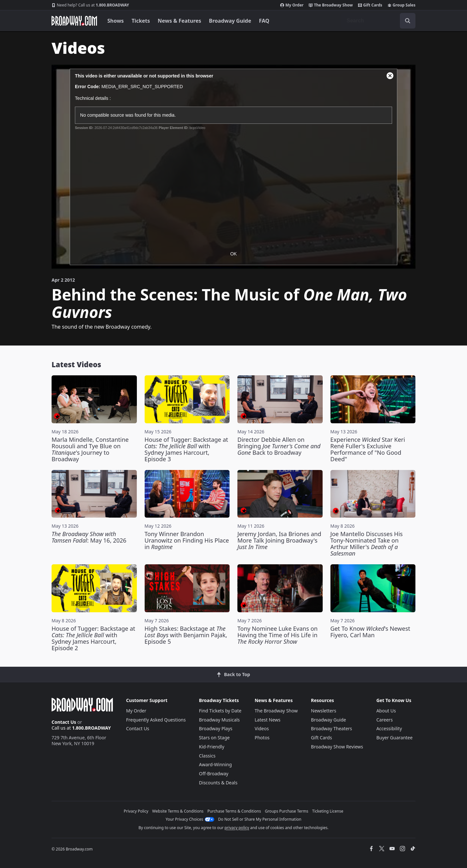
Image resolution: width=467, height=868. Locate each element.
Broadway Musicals (220, 720)
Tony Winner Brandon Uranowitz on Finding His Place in (187, 540)
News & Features (179, 21)
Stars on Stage (215, 738)
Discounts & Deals (218, 783)
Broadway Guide (230, 21)
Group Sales (401, 5)
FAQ (264, 21)
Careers (384, 720)
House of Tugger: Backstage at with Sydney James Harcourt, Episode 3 (186, 449)
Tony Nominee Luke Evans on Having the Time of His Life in (277, 635)
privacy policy (237, 828)
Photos (262, 738)
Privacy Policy (136, 811)
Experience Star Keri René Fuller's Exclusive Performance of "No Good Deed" (368, 449)
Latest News (268, 720)
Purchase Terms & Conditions (234, 811)
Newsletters (324, 711)
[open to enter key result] (408, 21)
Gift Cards (370, 5)
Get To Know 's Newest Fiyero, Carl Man (370, 632)
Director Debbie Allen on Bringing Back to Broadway (279, 446)
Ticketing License (328, 811)
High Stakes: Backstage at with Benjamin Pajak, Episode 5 (186, 635)
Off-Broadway (214, 774)
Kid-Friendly (212, 747)
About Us (386, 711)
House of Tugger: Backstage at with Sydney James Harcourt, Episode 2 (93, 638)
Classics (207, 756)
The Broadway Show (331, 5)
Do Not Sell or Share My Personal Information (260, 819)
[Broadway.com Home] (74, 21)
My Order (292, 5)
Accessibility (389, 728)
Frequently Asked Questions (156, 720)
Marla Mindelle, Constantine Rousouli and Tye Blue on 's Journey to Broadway (90, 449)
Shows (116, 21)
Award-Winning (216, 764)
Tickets (141, 21)
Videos (262, 728)
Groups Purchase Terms (287, 811)
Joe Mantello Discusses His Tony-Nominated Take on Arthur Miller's (367, 544)
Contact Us (64, 722)
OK (233, 254)
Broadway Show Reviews (337, 747)
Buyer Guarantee (394, 738)
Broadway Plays (216, 728)
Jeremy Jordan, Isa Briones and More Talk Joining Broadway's (279, 540)
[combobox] (378, 21)
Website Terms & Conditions (178, 811)
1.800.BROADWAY (90, 5)
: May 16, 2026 (89, 537)
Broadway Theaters (332, 728)
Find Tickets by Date (220, 711)
